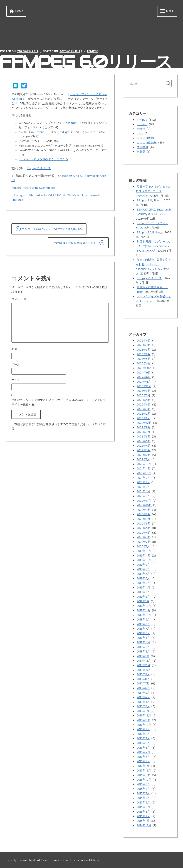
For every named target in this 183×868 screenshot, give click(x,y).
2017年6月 (143, 688)
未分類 (141, 151)
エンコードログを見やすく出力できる (44, 159)
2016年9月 (143, 729)
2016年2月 (143, 761)
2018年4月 (143, 642)
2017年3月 (143, 702)
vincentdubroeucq (92, 860)
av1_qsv (65, 132)
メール (16, 364)
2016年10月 (144, 725)
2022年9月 (144, 427)
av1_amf (90, 132)
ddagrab (71, 123)
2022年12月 (144, 423)
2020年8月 (144, 514)
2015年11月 (144, 775)
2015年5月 (143, 802)
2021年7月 (143, 482)
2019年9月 (143, 564)
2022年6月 (144, 436)
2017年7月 (143, 683)
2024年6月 (144, 377)
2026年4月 (144, 340)
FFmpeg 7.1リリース (149, 278)
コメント (19, 299)
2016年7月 (143, 738)
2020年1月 (143, 546)
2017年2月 (143, 706)
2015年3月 (143, 811)
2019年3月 (143, 592)
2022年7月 (144, 432)
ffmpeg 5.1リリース (39, 168)
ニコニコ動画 (145, 138)
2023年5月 (144, 400)
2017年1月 (143, 711)
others (141, 129)
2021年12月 (144, 464)
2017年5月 (143, 693)
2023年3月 (144, 409)
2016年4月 (143, 752)
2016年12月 (144, 715)
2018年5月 (143, 638)
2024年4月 (144, 381)
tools (140, 133)
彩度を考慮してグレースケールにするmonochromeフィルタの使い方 (153, 246)
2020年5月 (144, 528)
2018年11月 (144, 610)
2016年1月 (143, 766)
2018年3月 (143, 647)
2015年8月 (143, 789)
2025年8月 (144, 354)
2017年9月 (143, 674)
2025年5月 (144, 359)
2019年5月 (143, 583)
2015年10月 (144, 779)
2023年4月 (144, 404)
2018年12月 (144, 606)
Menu (166, 11)
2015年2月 (143, 816)
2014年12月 (144, 825)
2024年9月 (144, 372)
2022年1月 (143, 459)
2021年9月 (143, 478)
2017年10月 (144, 670)
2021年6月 (143, 487)
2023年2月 (144, 413)
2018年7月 (143, 628)
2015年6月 (143, 798)
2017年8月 (143, 679)
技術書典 (142, 147)
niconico (142, 124)
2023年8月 (144, 391)
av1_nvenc (38, 132)
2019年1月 (143, 601)
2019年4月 (143, 587)
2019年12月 (144, 551)
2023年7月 (144, 395)
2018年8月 (143, 624)
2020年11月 (144, 500)
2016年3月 (143, 757)
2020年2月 (144, 542)
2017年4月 (143, 697)
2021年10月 (144, 473)
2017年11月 (144, 665)
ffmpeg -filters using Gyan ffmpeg (34, 188)
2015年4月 (143, 807)
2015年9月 (143, 784)
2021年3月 (143, 496)
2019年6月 (143, 578)
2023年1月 (143, 418)
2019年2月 (143, 596)
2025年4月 (144, 363)
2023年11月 (144, 386)
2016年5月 (143, 747)
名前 (14, 349)
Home (16, 11)
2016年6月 (143, 743)
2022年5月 (144, 441)
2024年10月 (144, 368)
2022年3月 (144, 450)
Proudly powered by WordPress (27, 860)
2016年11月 (144, 720)
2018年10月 (144, 615)
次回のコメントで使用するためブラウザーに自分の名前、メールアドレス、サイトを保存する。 (60, 402)
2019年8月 (143, 569)
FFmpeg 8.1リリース (149, 200)
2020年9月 (144, 510)
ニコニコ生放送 (147, 142)
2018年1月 (143, 656)
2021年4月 (143, 491)
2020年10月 (144, 505)
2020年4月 (144, 532)
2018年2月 (143, 651)
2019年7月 (143, 574)
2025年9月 (144, 349)
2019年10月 (144, 560)
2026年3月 (144, 345)
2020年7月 (144, 519)
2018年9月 (143, 619)
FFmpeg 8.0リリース (150, 232)
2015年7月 (143, 793)
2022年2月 (144, 455)
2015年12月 (144, 770)
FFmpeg (93, 51)
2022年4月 (144, 445)
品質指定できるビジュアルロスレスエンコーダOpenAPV (153, 191)
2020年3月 (144, 537)
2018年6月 (143, 633)
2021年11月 (144, 468)
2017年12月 (144, 660)
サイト (16, 380)
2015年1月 (143, 821)
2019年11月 (144, 555)
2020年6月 (144, 523)
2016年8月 (143, 734)
